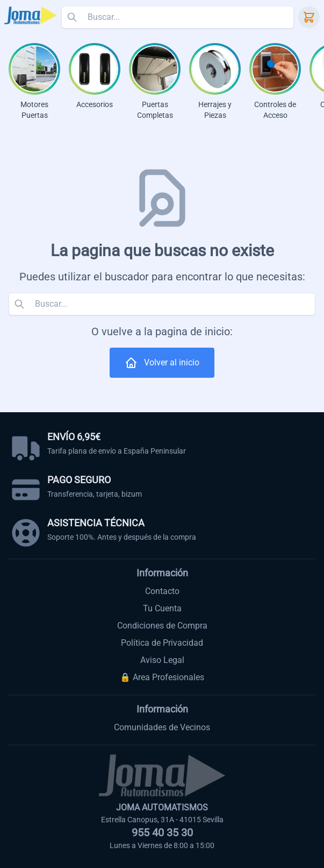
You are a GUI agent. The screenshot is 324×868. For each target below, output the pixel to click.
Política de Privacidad (162, 643)
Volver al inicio (162, 363)
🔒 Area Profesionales (162, 677)
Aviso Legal (162, 660)
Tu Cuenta (162, 608)
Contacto (162, 591)
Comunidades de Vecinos (162, 727)
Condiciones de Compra (162, 626)
